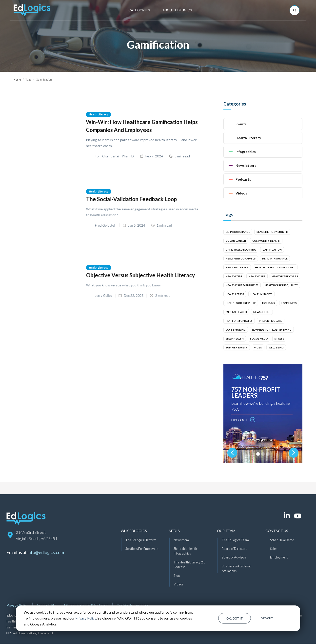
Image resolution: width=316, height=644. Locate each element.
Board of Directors (234, 549)
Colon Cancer (236, 241)
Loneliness (289, 303)
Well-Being (276, 347)
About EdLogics (177, 10)
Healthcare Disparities (242, 285)
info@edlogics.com (46, 552)
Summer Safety (237, 347)
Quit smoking (236, 330)
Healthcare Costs (285, 276)
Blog (177, 576)
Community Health (266, 241)
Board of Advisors (234, 557)
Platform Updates (239, 321)
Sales (274, 549)
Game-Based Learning (241, 250)
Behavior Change (238, 232)
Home (17, 79)
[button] (139, 10)
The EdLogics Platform (141, 540)
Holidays (269, 303)
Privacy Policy (86, 618)
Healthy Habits (262, 294)
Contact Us (277, 531)
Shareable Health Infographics (185, 551)
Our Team (226, 531)
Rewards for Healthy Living (272, 330)
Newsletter (262, 312)
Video (258, 347)
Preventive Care (271, 321)
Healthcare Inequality (281, 285)
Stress (279, 339)
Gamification (272, 250)
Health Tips (234, 276)
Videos (178, 584)
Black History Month (272, 232)
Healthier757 (235, 294)
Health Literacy (99, 114)
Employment (279, 557)
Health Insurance (275, 258)
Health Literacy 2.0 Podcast (275, 267)
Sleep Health (235, 339)
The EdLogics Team (235, 540)
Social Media (259, 339)
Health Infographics (241, 258)
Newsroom (181, 540)
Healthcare (257, 276)
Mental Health (236, 312)
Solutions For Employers (142, 549)
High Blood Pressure (241, 303)
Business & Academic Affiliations (237, 568)
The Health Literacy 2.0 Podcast (189, 564)
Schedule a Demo (282, 540)
